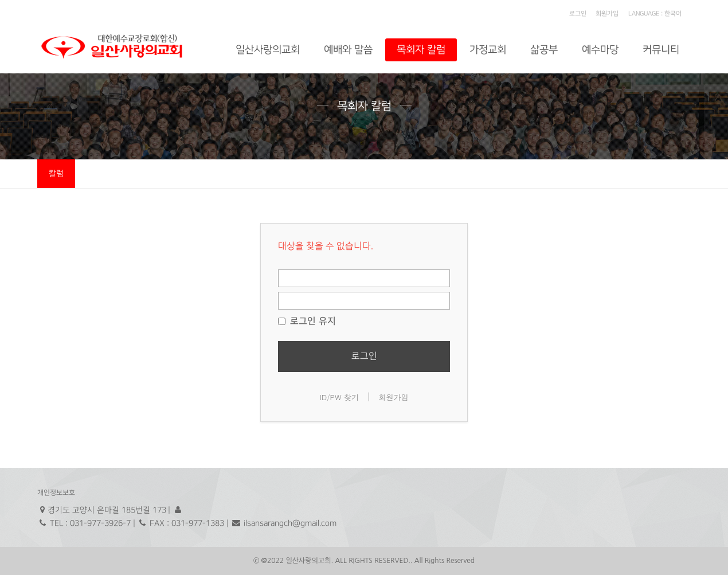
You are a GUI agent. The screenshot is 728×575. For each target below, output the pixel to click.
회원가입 (607, 14)
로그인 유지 (307, 321)
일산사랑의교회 (268, 50)
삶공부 (544, 50)
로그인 (578, 14)
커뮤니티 (661, 50)
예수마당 (600, 50)
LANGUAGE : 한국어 (655, 14)
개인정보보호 (56, 493)
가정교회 (488, 50)
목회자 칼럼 (421, 50)
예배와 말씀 (348, 50)
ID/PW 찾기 (339, 397)
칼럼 (56, 173)
